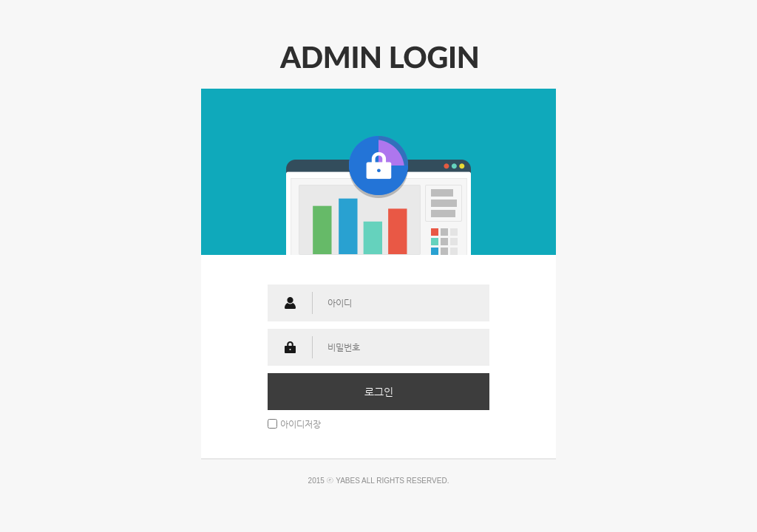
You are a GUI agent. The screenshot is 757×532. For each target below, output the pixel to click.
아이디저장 (301, 423)
